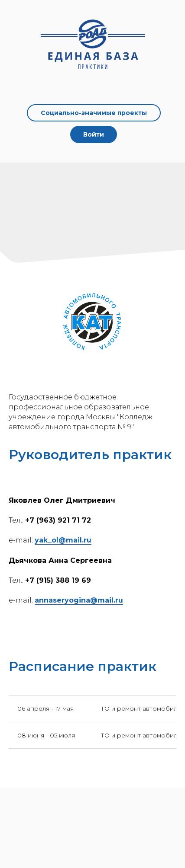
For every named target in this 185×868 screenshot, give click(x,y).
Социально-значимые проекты (94, 113)
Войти (94, 134)
